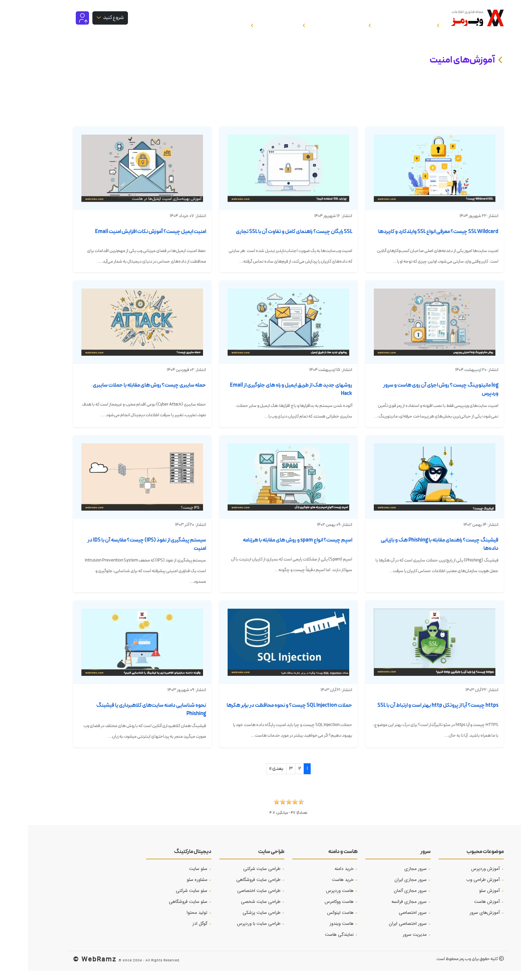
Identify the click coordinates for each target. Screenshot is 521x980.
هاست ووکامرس (311, 911)
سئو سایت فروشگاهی (160, 911)
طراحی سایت (243, 861)
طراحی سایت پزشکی (234, 922)
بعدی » (248, 778)
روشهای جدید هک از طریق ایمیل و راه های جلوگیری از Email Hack (263, 399)
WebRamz (71, 968)
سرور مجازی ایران (383, 889)
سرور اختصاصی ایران (380, 933)
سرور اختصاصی (385, 922)
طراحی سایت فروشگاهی (230, 889)
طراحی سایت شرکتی (234, 878)
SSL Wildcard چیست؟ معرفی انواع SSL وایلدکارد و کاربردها (410, 241)
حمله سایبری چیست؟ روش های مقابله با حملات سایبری (121, 394)
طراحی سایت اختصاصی (231, 900)
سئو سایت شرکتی (164, 900)
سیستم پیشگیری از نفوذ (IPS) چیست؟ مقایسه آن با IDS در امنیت (119, 553)
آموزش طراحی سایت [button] (316, 22)
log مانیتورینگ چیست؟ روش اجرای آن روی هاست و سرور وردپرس (413, 399)
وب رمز (437, 968)
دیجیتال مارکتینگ (165, 861)
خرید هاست (315, 889)
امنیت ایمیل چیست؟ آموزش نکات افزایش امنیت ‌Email (123, 241)
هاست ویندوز (314, 933)
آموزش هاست (459, 911)
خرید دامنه (316, 878)
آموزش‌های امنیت (434, 69)
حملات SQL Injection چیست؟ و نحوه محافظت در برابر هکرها (261, 715)
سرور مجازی (388, 878)
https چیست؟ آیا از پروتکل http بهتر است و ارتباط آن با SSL (410, 715)
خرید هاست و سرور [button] (200, 22)
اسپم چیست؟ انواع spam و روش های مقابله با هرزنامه (270, 549)
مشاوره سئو (169, 889)
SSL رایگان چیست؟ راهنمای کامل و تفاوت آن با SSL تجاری (266, 241)
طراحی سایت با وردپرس (231, 933)
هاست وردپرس (312, 900)
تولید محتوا (169, 922)
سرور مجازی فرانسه (381, 911)
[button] (261, 813)
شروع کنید (85, 22)
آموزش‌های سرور (457, 922)
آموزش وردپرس (458, 878)
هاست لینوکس (312, 922)
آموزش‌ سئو (462, 900)
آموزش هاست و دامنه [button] (383, 22)
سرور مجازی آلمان (382, 900)
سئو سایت (170, 878)
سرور (398, 861)
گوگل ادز (172, 933)
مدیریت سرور (387, 944)
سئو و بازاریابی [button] (257, 22)
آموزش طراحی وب (455, 889)
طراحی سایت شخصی (233, 911)
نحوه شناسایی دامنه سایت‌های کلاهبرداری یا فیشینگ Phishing (123, 719)
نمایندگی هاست (311, 944)
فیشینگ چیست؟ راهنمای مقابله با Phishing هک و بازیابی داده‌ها (412, 553)
